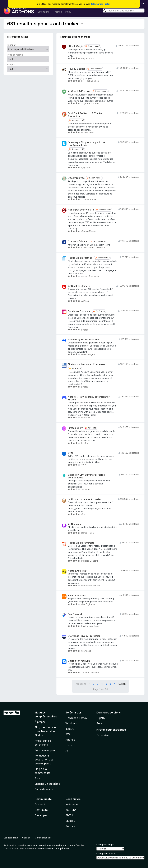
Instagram (72, 804)
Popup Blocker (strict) (80, 258)
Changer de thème (106, 854)
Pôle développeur (45, 750)
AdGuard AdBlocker (79, 91)
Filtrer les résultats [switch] (17, 37)
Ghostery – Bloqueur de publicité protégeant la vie (86, 144)
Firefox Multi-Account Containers (87, 364)
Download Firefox (76, 718)
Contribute (41, 810)
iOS (68, 734)
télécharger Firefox (101, 4)
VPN (70, 453)
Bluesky (70, 821)
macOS (70, 729)
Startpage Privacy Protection (84, 636)
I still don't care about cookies (85, 499)
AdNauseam (75, 524)
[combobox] (124, 11)
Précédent (80, 684)
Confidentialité (11, 838)
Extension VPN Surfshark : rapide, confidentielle (87, 476)
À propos (40, 722)
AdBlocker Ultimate (79, 286)
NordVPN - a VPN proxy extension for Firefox (89, 398)
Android (70, 740)
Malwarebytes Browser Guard (85, 340)
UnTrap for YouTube (79, 661)
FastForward (75, 614)
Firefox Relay (75, 428)
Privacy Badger (77, 69)
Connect (40, 804)
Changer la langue (105, 845)
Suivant (122, 684)
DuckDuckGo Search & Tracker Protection (85, 115)
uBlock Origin (75, 46)
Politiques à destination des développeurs (44, 760)
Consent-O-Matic (78, 241)
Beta (99, 723)
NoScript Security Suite (81, 210)
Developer (41, 815)
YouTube (71, 810)
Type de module (15, 55)
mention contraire (17, 845)
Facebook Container (79, 311)
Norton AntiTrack (78, 571)
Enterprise (103, 735)
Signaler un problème (47, 784)
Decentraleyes (76, 178)
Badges (11, 65)
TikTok (70, 815)
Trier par (11, 45)
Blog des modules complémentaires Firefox (45, 731)
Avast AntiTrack (77, 596)
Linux (69, 745)
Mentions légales (43, 838)
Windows (71, 723)
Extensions (44, 12)
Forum (38, 778)
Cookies (26, 838)
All (67, 751)
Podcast (71, 826)
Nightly (101, 718)
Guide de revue (44, 789)
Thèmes (57, 12)
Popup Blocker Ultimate (81, 543)
